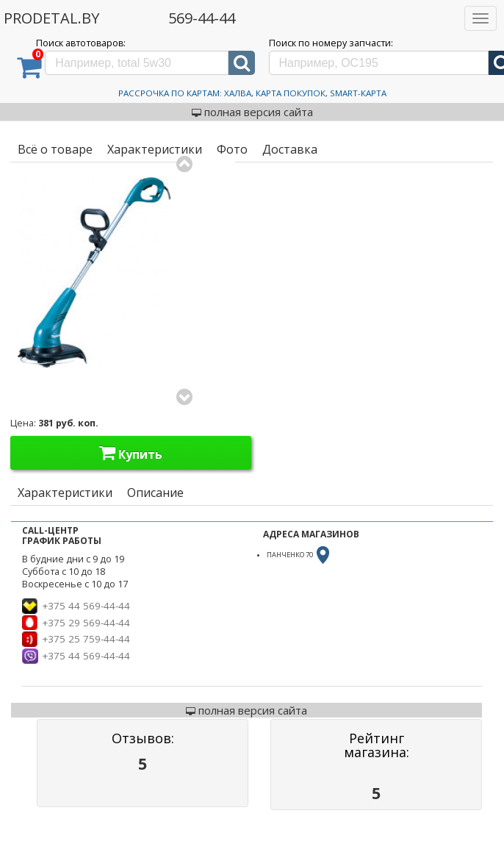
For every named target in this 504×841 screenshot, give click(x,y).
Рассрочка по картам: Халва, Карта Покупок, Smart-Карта (252, 93)
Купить (131, 453)
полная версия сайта (252, 112)
